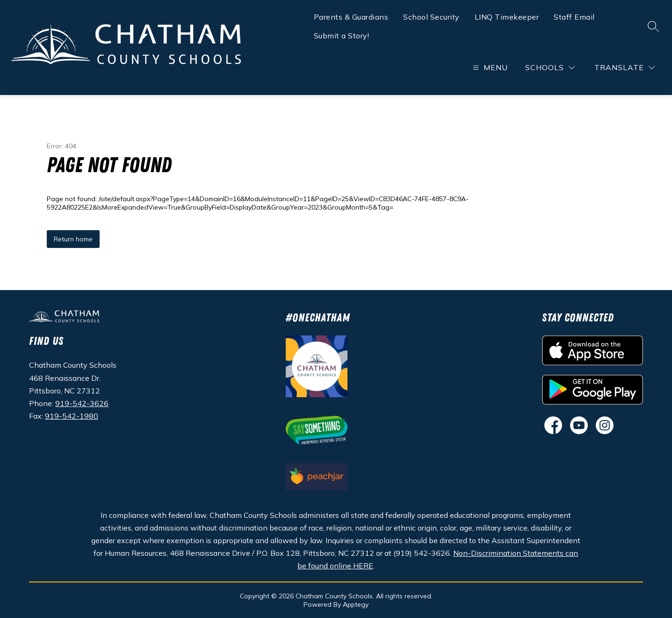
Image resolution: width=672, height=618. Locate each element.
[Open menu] (489, 68)
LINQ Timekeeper (507, 17)
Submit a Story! (342, 36)
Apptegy (356, 604)
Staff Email (574, 17)
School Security (431, 17)
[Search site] (653, 26)
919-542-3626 (82, 403)
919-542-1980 (72, 416)
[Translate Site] (625, 68)
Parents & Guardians (351, 17)
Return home (73, 239)
